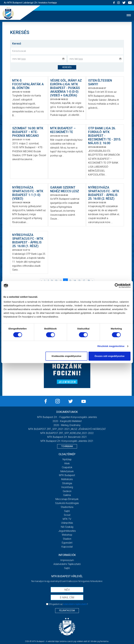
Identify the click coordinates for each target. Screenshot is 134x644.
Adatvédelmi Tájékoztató (67, 564)
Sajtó (67, 511)
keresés (67, 67)
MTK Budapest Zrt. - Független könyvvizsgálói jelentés (67, 417)
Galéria (67, 495)
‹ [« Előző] (42, 280)
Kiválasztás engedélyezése (66, 356)
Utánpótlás (67, 523)
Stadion (67, 539)
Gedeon (67, 491)
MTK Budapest (67, 475)
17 (84, 280)
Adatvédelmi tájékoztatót (75, 604)
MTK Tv (67, 519)
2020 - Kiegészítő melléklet (67, 421)
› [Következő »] (92, 280)
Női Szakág (67, 527)
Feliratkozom (67, 611)
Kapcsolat (67, 547)
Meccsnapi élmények (67, 499)
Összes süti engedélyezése (109, 356)
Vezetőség (67, 487)
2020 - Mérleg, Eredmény (67, 425)
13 (70, 280)
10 (56, 280)
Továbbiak (67, 446)
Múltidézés (67, 479)
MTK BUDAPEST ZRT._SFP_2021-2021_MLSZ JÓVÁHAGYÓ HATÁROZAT (67, 429)
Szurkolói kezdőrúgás (67, 503)
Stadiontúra (67, 507)
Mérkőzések (67, 471)
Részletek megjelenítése (111, 346)
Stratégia (67, 483)
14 (75, 280)
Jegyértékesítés (67, 531)
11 (61, 280)
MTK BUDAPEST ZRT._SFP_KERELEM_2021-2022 (67, 433)
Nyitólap (67, 459)
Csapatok (67, 467)
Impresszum (67, 560)
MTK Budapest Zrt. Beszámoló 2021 (67, 437)
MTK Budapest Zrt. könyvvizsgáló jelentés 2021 (67, 441)
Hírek (67, 463)
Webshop (67, 535)
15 (79, 280)
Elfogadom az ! (68, 604)
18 (89, 280)
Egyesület (67, 543)
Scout (67, 515)
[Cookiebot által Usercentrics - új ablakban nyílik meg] (117, 286)
